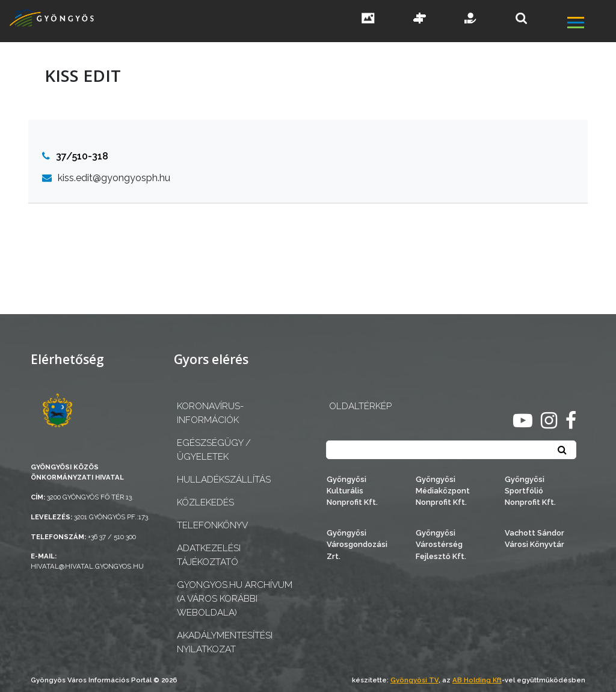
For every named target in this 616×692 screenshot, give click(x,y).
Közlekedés (205, 502)
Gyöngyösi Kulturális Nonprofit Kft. (352, 491)
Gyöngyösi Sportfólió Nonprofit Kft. (530, 491)
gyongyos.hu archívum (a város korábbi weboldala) (235, 599)
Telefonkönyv (212, 525)
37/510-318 (75, 156)
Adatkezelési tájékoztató (209, 555)
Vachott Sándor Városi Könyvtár (534, 539)
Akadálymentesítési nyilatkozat (225, 642)
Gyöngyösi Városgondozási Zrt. (357, 544)
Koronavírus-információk (210, 413)
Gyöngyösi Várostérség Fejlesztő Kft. (441, 544)
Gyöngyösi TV (414, 680)
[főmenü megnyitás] (590, 24)
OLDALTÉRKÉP (360, 406)
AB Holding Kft (477, 680)
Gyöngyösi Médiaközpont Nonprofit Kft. (443, 491)
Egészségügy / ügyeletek (214, 450)
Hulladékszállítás (224, 480)
